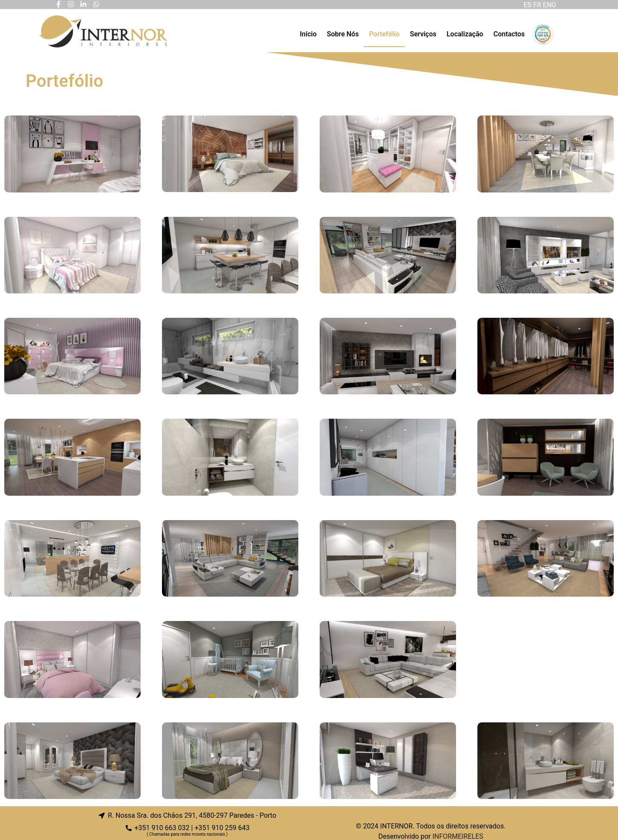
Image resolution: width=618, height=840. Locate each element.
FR (538, 5)
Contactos (509, 34)
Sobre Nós (343, 34)
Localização (465, 34)
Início (308, 34)
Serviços (423, 34)
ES (528, 5)
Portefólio (384, 34)
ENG (550, 5)
